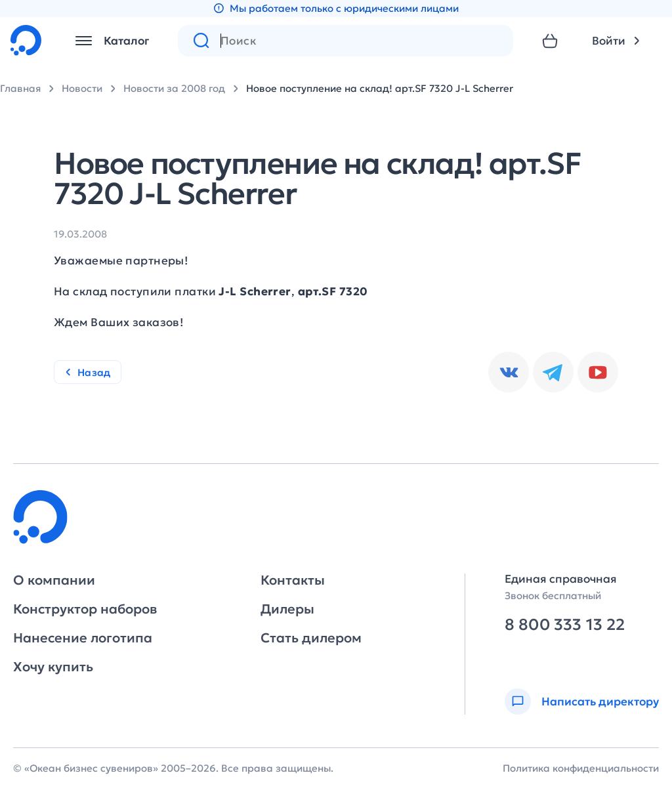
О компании (54, 580)
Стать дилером (311, 638)
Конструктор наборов (85, 609)
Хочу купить (53, 667)
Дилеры (287, 609)
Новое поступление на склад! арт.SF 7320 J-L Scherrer (380, 88)
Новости (82, 88)
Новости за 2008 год (174, 88)
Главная (20, 88)
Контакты (293, 580)
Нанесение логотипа (83, 638)
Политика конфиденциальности (581, 768)
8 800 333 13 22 (565, 625)
